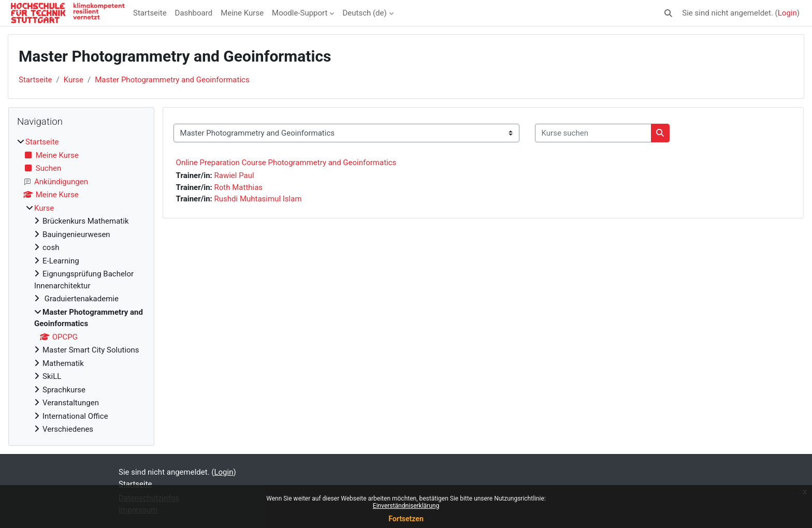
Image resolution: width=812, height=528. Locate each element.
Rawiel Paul (234, 175)
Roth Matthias (239, 187)
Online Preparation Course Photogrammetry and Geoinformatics (286, 163)
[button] (669, 13)
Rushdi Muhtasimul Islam (258, 199)
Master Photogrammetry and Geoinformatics (172, 80)
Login (787, 13)
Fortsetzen (406, 519)
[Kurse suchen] (593, 133)
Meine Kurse (242, 13)
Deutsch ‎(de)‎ (364, 13)
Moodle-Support (300, 13)
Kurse (74, 80)
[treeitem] (81, 286)
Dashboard (194, 13)
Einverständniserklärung (406, 506)
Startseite (150, 13)
